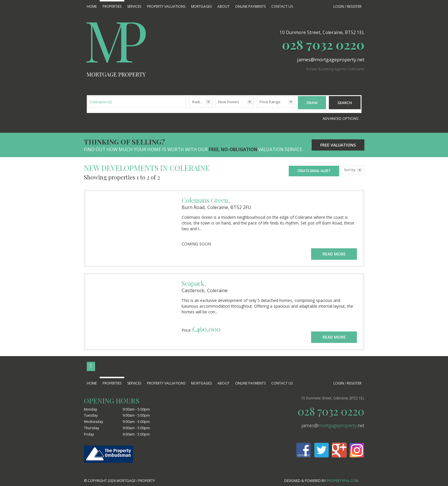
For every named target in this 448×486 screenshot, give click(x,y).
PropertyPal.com (343, 478)
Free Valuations (338, 142)
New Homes (229, 102)
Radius (198, 102)
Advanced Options (341, 116)
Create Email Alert (314, 168)
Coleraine (101, 102)
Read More (334, 248)
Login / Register (347, 6)
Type (216, 107)
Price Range (270, 102)
